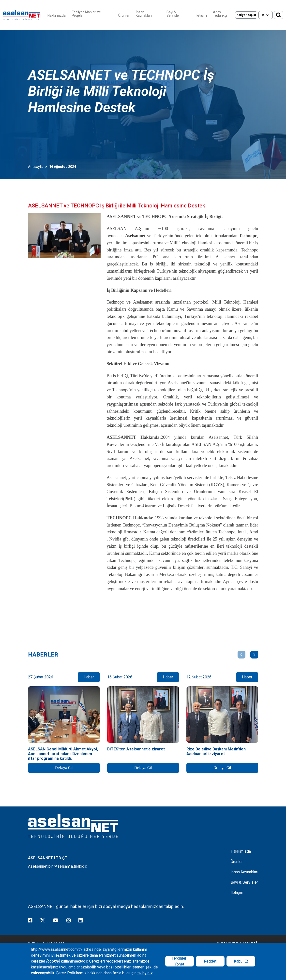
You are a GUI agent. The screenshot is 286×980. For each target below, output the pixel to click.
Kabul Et (241, 961)
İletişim (201, 15)
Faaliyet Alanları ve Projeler (86, 14)
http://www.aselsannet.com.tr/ (57, 949)
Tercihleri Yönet (180, 961)
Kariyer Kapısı (246, 15)
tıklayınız (145, 973)
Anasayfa (36, 167)
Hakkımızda (57, 15)
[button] (241, 655)
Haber (89, 677)
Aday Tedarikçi (220, 14)
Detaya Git (64, 768)
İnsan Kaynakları (144, 14)
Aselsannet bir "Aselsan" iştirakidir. (58, 866)
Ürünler (124, 15)
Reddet (210, 961)
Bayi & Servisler (173, 14)
